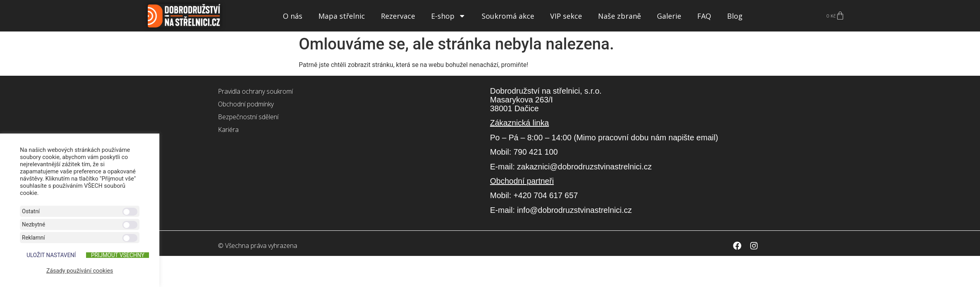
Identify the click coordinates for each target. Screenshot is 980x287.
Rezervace (398, 16)
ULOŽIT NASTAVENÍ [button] (51, 255)
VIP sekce (566, 16)
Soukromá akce (508, 16)
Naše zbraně (619, 16)
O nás (293, 16)
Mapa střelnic (342, 16)
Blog (735, 16)
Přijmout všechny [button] (118, 255)
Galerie (669, 16)
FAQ (704, 16)
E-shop (448, 16)
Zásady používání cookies (80, 271)
